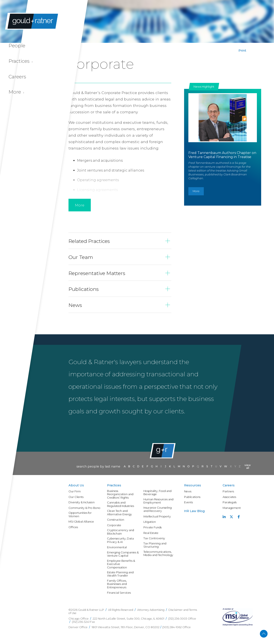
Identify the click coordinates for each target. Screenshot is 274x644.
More (196, 191)
